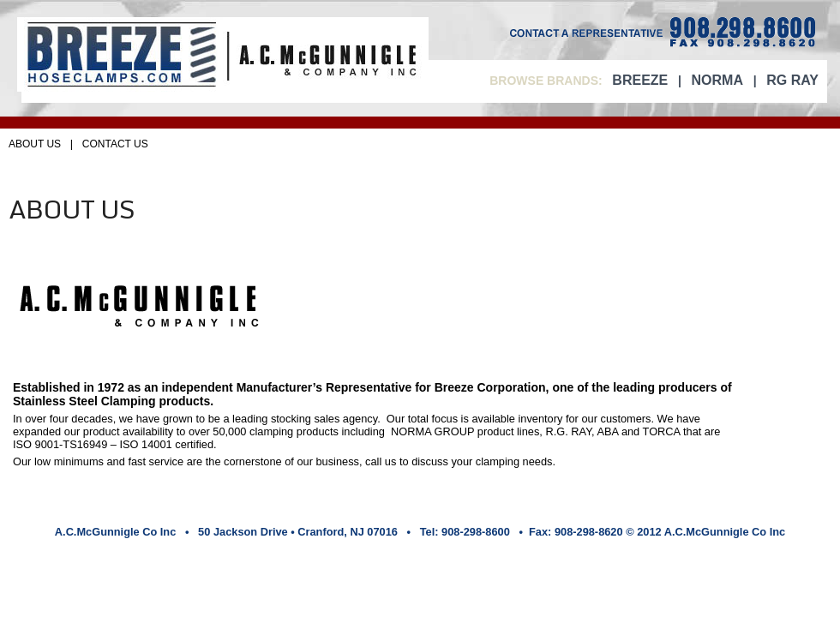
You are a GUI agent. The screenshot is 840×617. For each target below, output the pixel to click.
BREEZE (640, 80)
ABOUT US (35, 144)
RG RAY (792, 80)
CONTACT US (115, 144)
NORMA (717, 80)
